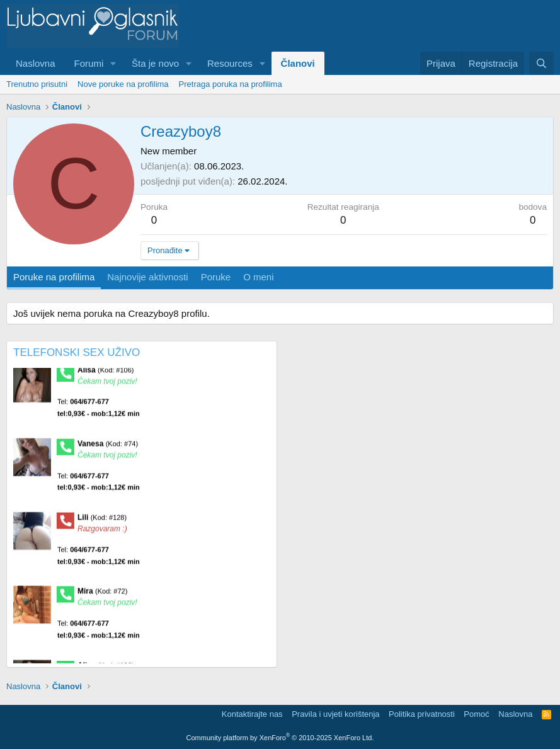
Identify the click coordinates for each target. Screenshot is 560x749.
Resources (230, 63)
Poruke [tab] (216, 277)
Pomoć (476, 714)
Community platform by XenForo (280, 738)
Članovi (298, 63)
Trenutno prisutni (37, 84)
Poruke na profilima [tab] (54, 277)
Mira (102, 595)
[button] (113, 63)
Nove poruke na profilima (123, 84)
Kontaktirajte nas (252, 714)
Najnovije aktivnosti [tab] (147, 277)
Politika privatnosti (422, 714)
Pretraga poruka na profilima (231, 84)
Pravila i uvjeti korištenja (335, 714)
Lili (102, 520)
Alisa (106, 373)
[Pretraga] (541, 63)
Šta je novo (155, 63)
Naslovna (36, 63)
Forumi (89, 63)
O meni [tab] (258, 277)
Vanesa (108, 447)
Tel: (99, 411)
